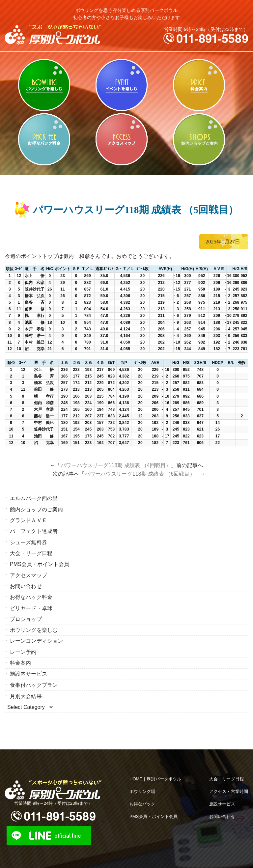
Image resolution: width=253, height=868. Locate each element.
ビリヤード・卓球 (121, 85)
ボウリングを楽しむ (44, 85)
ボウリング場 (142, 789)
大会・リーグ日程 (31, 553)
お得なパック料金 (44, 139)
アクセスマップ (121, 139)
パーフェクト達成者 (34, 531)
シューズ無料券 (28, 542)
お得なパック (142, 802)
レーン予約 (23, 650)
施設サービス (222, 802)
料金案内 (199, 85)
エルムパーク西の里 (34, 498)
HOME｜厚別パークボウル (155, 777)
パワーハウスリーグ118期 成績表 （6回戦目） (140, 474)
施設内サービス (28, 672)
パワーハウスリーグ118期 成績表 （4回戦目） (116, 465)
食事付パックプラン (34, 683)
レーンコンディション (36, 640)
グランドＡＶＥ (28, 520)
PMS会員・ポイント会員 (40, 563)
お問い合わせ (26, 585)
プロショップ (26, 618)
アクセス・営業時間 (229, 789)
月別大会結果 (26, 694)
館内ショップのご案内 (199, 139)
